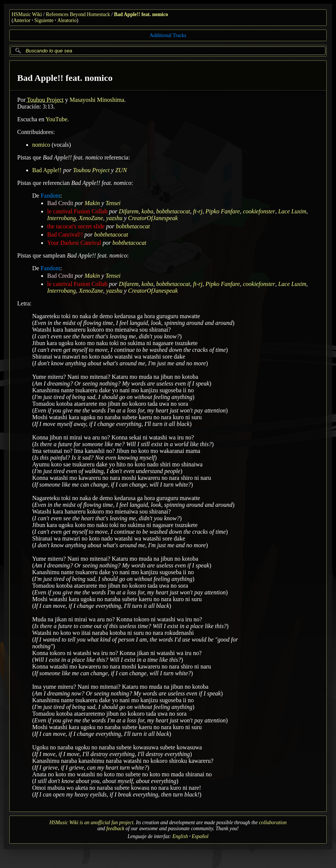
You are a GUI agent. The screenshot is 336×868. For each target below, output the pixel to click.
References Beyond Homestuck (78, 14)
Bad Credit (60, 203)
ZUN (121, 170)
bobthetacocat (173, 211)
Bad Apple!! (47, 170)
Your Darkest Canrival (74, 243)
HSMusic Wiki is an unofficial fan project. (92, 823)
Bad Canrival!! (65, 234)
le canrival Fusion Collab (77, 211)
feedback (115, 829)
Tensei (113, 203)
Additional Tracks (168, 35)
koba (147, 211)
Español (200, 836)
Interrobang (62, 218)
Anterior (22, 20)
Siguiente (44, 20)
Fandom (51, 196)
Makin (92, 203)
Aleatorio (67, 20)
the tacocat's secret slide (76, 226)
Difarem (129, 211)
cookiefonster (259, 211)
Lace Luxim (292, 211)
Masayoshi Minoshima (97, 100)
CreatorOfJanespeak (153, 218)
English (180, 836)
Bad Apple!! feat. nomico (141, 14)
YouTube (56, 119)
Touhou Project (45, 100)
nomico (41, 145)
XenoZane (91, 218)
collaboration (273, 823)
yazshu (114, 218)
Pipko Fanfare (223, 211)
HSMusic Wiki (27, 14)
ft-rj (198, 211)
